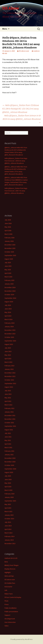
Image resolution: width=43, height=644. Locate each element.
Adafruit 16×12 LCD (11, 558)
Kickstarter (8, 587)
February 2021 (9, 451)
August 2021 (9, 430)
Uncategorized (10, 619)
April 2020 (8, 487)
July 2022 (8, 391)
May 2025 (8, 270)
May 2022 (8, 398)
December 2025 (10, 245)
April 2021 (8, 444)
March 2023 (8, 362)
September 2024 (10, 298)
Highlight (8, 572)
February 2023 (9, 366)
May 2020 (8, 483)
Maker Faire (9, 594)
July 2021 (8, 433)
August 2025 (9, 259)
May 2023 (8, 355)
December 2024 (10, 287)
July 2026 (8, 220)
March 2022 (8, 405)
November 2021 (10, 419)
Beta (6, 562)
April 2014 (8, 529)
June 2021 (8, 437)
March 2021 (8, 447)
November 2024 (10, 291)
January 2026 (9, 241)
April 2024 (8, 316)
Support (7, 615)
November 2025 (10, 248)
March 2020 (8, 490)
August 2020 (9, 472)
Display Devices (10, 569)
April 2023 (8, 359)
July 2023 (8, 348)
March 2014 (8, 533)
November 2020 (10, 462)
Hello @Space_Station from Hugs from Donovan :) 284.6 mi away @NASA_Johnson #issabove (16, 161)
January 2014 (9, 540)
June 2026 (8, 223)
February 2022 (9, 408)
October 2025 (9, 252)
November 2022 (10, 376)
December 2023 (10, 330)
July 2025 (8, 263)
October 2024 (9, 295)
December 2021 (10, 415)
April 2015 (8, 508)
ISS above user (24, 51)
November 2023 (10, 334)
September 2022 (10, 383)
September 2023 (10, 341)
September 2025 (10, 255)
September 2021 (10, 426)
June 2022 (8, 394)
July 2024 (8, 305)
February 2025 (9, 280)
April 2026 (8, 230)
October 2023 (9, 337)
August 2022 (9, 387)
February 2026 (9, 238)
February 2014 (9, 536)
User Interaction (10, 622)
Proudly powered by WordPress (22, 639)
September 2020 (10, 469)
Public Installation (11, 608)
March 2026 (8, 234)
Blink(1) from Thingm (12, 565)
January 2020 (9, 497)
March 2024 (8, 319)
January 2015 (9, 515)
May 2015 (8, 504)
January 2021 (9, 455)
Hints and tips (9, 576)
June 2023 (8, 351)
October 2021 (9, 423)
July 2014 (8, 522)
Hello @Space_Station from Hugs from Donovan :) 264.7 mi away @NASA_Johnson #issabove (16, 191)
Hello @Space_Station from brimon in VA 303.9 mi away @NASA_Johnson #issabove (22, 119)
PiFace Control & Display (13, 597)
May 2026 (8, 227)
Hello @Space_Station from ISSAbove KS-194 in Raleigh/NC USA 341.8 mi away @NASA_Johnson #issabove (21, 109)
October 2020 (9, 465)
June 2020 (8, 479)
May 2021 (8, 440)
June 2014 (8, 526)
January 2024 (9, 327)
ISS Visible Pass (10, 583)
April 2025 (8, 273)
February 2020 (9, 494)
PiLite (6, 601)
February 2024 (9, 323)
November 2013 (10, 543)
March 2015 (8, 511)
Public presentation (11, 612)
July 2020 (8, 476)
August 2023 (9, 344)
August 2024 (9, 302)
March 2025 (8, 277)
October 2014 (9, 519)
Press (7, 604)
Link (6, 590)
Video (7, 626)
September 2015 (10, 501)
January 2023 (9, 369)
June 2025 (8, 266)
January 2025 (9, 284)
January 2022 (9, 412)
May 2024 (8, 312)
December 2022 (10, 373)
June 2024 (8, 309)
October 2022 (9, 380)
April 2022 (8, 401)
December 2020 (10, 458)
